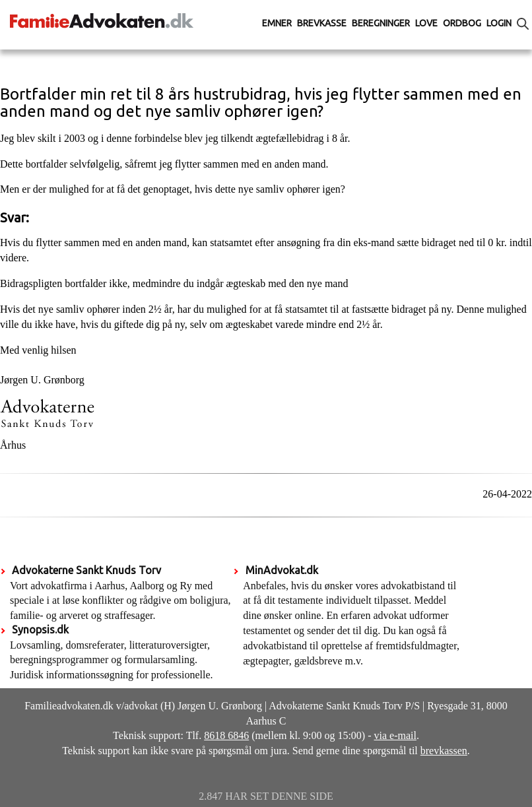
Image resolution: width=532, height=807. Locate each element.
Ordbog (462, 23)
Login (499, 23)
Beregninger (381, 23)
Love (426, 23)
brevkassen (444, 751)
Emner (277, 23)
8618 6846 (226, 735)
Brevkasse (322, 23)
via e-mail (395, 735)
